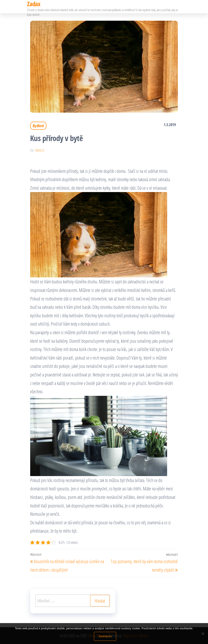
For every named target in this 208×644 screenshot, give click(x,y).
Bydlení (38, 126)
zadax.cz (40, 150)
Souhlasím (105, 636)
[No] (203, 634)
